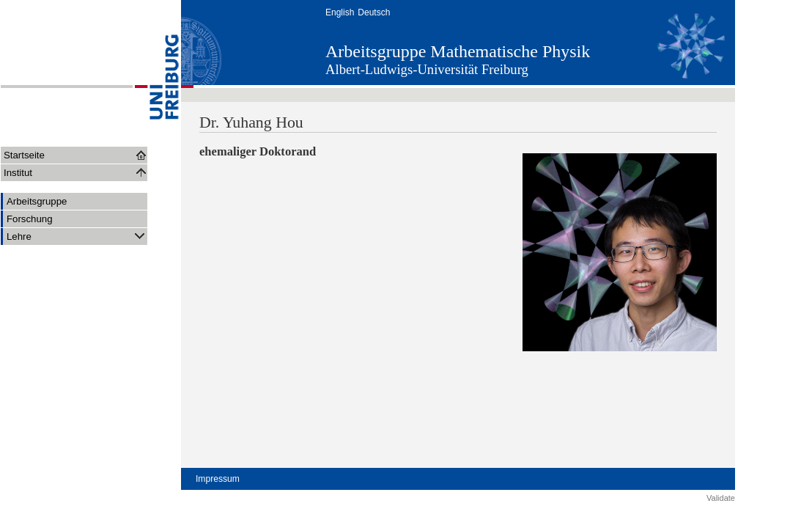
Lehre (77, 236)
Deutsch (374, 12)
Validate (721, 498)
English (340, 12)
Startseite (24, 155)
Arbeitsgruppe (37, 201)
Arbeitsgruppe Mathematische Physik (458, 51)
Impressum (218, 479)
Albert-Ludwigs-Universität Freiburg (427, 69)
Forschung (30, 219)
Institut (18, 173)
